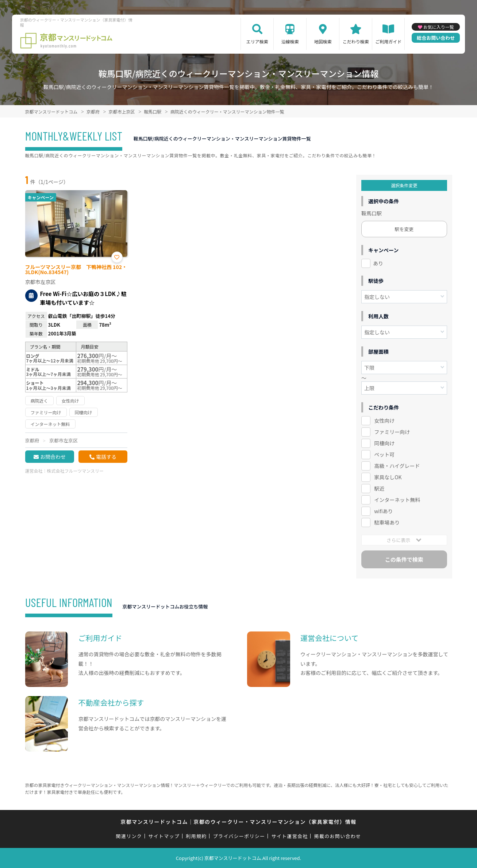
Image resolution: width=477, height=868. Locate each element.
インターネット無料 (397, 500)
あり (378, 263)
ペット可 (384, 454)
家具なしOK (388, 477)
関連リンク (129, 836)
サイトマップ (164, 836)
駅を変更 (404, 229)
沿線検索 (290, 41)
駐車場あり (387, 522)
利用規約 (196, 836)
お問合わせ (53, 457)
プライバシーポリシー (239, 836)
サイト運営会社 (289, 836)
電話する (106, 457)
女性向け (384, 420)
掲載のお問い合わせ (338, 836)
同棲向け (384, 443)
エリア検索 (257, 41)
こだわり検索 (356, 41)
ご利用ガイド (388, 41)
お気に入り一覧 (439, 27)
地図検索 (323, 41)
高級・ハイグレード (397, 466)
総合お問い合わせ (436, 38)
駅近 (379, 488)
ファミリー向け (392, 432)
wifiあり (383, 511)
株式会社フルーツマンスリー (76, 471)
